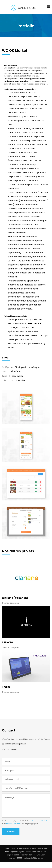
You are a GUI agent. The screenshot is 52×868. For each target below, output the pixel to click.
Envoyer (11, 831)
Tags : (5, 376)
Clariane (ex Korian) (15, 598)
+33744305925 (11, 749)
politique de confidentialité (39, 821)
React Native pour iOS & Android (25, 80)
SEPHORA (8, 643)
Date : (5, 372)
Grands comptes (10, 603)
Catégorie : (8, 367)
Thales (6, 687)
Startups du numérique (27, 367)
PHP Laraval (34, 323)
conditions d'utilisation (14, 824)
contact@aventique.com (15, 744)
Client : (6, 380)
